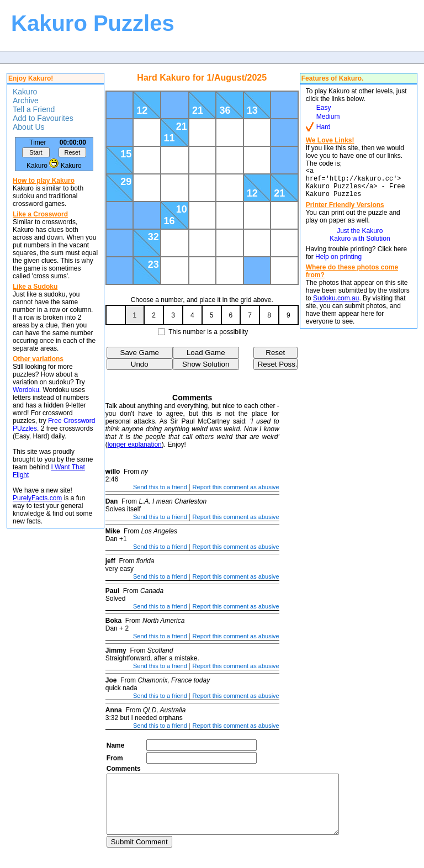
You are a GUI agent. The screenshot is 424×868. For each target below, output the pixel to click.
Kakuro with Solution (360, 245)
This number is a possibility (208, 332)
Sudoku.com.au (336, 305)
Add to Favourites (43, 118)
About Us (29, 127)
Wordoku (26, 390)
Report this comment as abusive (236, 487)
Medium (328, 117)
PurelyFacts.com (37, 498)
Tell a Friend (34, 109)
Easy (324, 108)
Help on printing (338, 263)
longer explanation (135, 444)
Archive (26, 100)
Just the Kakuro (360, 237)
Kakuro (25, 92)
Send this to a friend (160, 487)
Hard (324, 127)
